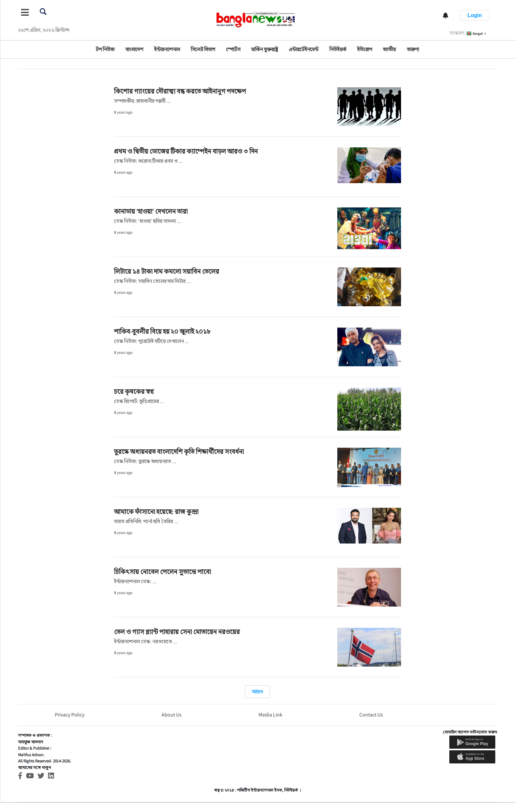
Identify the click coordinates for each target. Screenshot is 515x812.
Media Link (270, 715)
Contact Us (371, 715)
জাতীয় (389, 49)
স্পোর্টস (233, 49)
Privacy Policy (70, 715)
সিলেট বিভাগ (203, 49)
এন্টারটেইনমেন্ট (304, 49)
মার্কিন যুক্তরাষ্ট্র (265, 49)
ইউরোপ (365, 49)
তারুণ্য (413, 49)
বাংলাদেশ (134, 49)
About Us (172, 715)
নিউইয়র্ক (338, 49)
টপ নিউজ (105, 49)
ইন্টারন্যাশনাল (167, 49)
